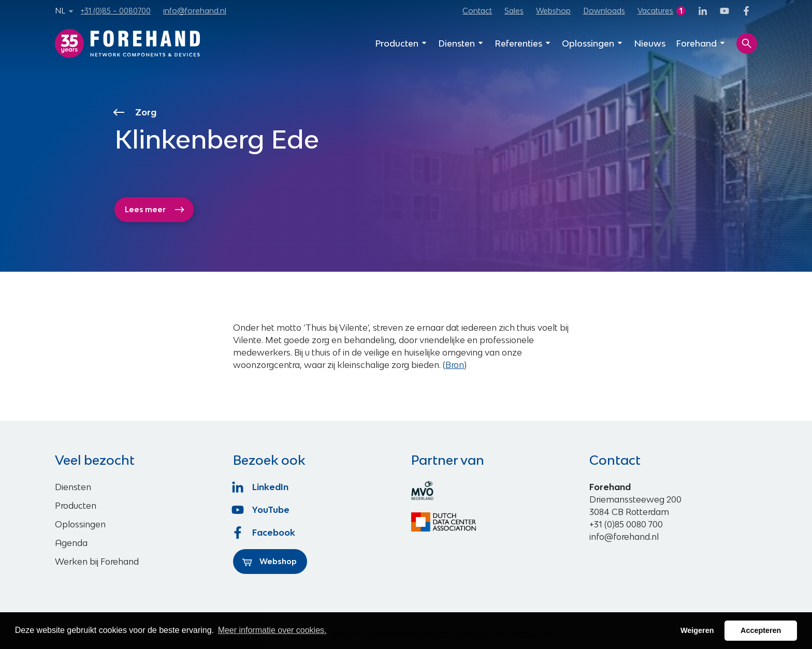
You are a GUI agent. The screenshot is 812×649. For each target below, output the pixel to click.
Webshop (553, 11)
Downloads (604, 11)
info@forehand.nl (195, 11)
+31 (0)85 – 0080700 (116, 11)
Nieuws (650, 43)
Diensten (461, 43)
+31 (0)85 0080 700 (626, 524)
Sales (514, 11)
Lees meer (155, 210)
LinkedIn (261, 487)
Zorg (136, 112)
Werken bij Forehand (97, 562)
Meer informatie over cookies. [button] (272, 630)
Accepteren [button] (761, 630)
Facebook (264, 533)
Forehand (701, 43)
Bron (455, 365)
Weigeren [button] (697, 630)
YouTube (261, 510)
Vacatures (655, 11)
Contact (477, 11)
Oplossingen (593, 43)
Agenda (71, 543)
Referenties (523, 43)
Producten (401, 43)
